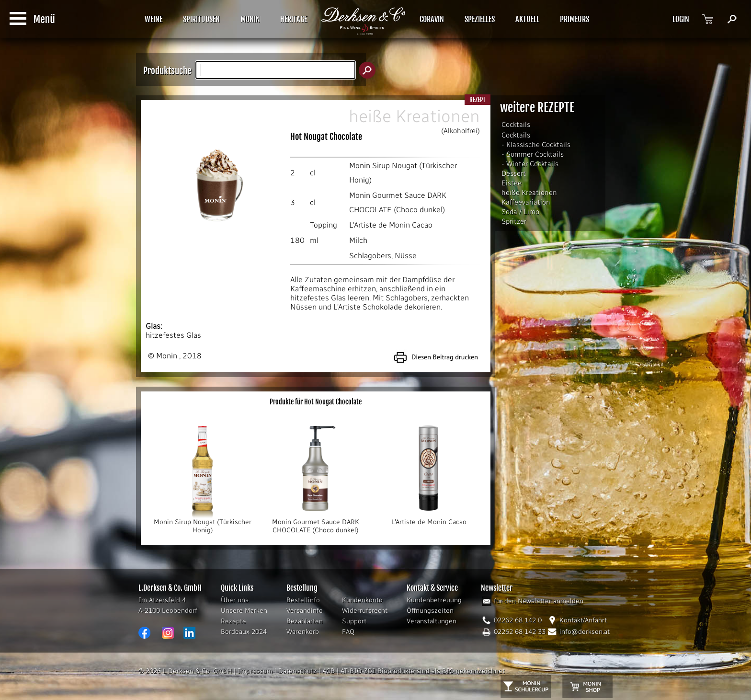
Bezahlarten (305, 621)
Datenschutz (297, 671)
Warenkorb (303, 632)
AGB (329, 671)
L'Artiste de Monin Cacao (391, 225)
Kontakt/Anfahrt (583, 620)
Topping (324, 225)
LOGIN (681, 19)
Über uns (235, 600)
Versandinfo (305, 611)
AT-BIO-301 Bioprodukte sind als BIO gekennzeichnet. (423, 671)
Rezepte (233, 621)
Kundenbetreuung (434, 600)
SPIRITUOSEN (201, 19)
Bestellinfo (303, 600)
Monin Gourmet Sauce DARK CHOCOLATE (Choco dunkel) (316, 523)
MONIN (250, 19)
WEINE (154, 19)
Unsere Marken (244, 611)
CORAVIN (432, 19)
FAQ (348, 632)
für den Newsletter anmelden (539, 601)
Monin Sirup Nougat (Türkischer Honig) (203, 523)
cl (313, 173)
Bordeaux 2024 (244, 632)
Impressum (255, 671)
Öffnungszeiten (430, 611)
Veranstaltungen (432, 621)
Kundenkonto (362, 600)
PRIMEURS (575, 19)
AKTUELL (527, 19)
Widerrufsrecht (365, 611)
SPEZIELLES (480, 19)
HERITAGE (294, 19)
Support (354, 621)
